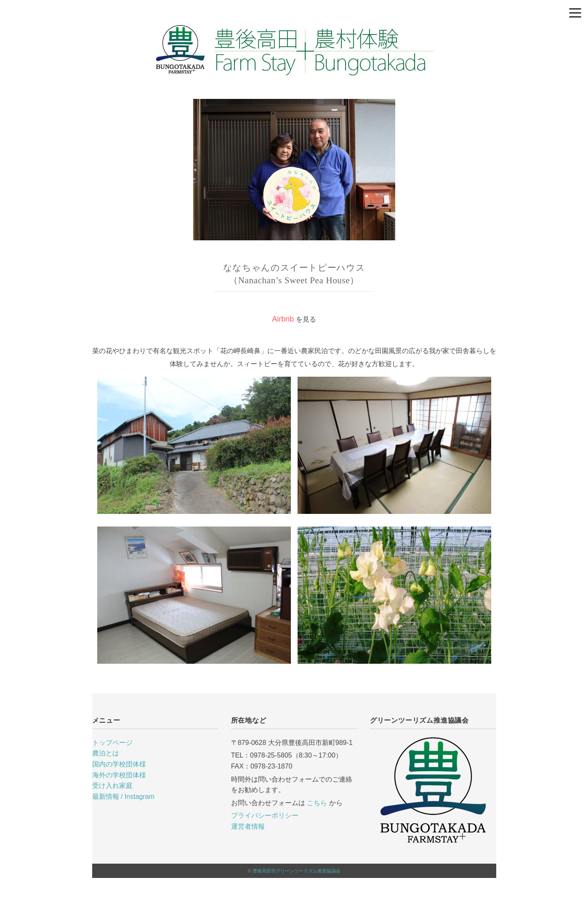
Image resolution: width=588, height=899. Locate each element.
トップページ (112, 743)
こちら (317, 803)
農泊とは (106, 753)
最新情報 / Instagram (123, 797)
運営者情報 (248, 826)
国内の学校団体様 (119, 764)
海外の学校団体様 (119, 775)
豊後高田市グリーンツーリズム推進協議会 (297, 871)
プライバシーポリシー (265, 815)
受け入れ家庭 (112, 786)
